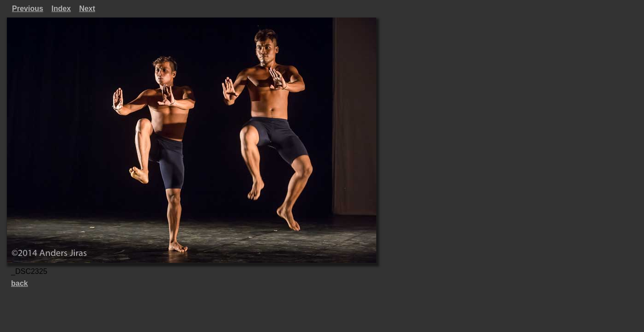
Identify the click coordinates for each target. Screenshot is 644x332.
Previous (28, 9)
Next (87, 9)
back (19, 283)
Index (61, 9)
